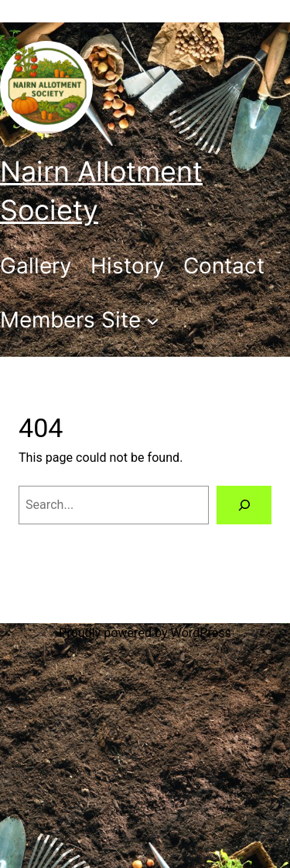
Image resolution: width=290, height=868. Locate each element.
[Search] (244, 505)
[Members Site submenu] (80, 320)
